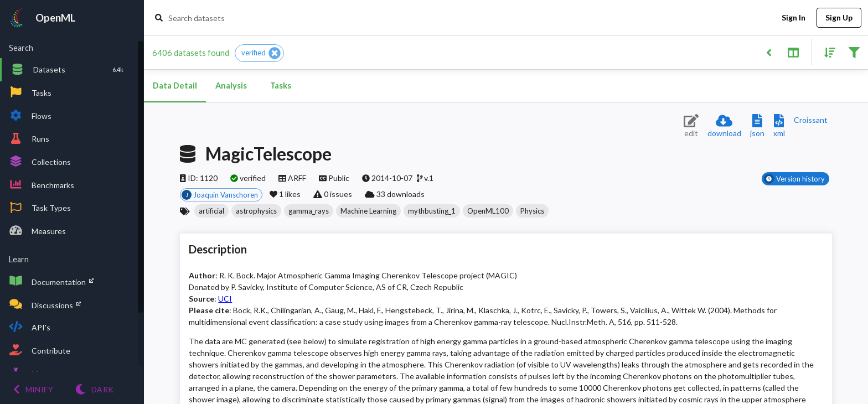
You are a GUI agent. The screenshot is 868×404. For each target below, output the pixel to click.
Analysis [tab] (231, 86)
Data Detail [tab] (175, 86)
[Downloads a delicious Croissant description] (811, 120)
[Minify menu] (33, 389)
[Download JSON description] (757, 126)
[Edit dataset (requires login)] (691, 126)
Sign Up (839, 18)
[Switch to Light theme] (94, 389)
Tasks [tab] (281, 86)
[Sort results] (826, 52)
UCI (225, 299)
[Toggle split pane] (793, 52)
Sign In (793, 18)
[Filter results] (854, 52)
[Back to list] (769, 52)
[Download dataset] (724, 126)
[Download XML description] (779, 126)
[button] (259, 53)
